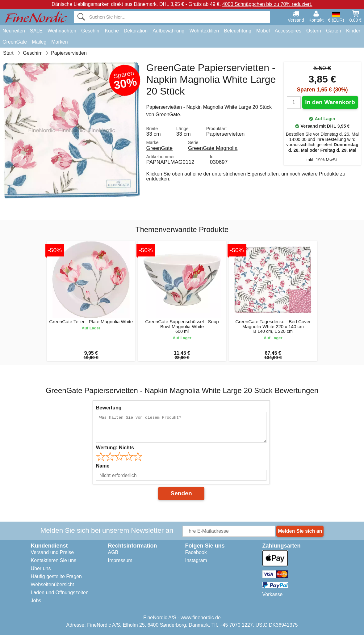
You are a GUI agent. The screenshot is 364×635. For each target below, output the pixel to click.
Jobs (36, 601)
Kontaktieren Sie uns (54, 560)
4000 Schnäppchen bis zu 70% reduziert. (267, 4)
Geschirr (90, 31)
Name (103, 466)
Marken (59, 42)
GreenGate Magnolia (213, 148)
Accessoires (288, 31)
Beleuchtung (238, 31)
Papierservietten (226, 134)
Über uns (41, 568)
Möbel (263, 31)
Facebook (196, 552)
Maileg (39, 42)
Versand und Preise (52, 552)
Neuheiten (14, 31)
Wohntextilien (204, 31)
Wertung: (115, 448)
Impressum (120, 560)
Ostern (314, 31)
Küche (112, 31)
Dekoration (136, 31)
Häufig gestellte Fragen (56, 576)
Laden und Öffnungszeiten (60, 593)
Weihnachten (62, 31)
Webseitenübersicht (52, 584)
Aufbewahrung (168, 31)
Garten (334, 31)
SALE (36, 31)
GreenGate (15, 42)
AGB (113, 552)
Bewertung (109, 408)
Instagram (196, 560)
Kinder (353, 31)
